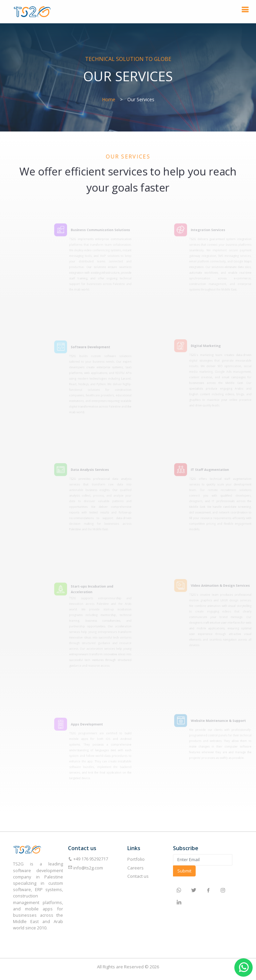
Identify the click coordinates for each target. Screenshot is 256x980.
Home (109, 99)
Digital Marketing (212, 348)
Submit (184, 871)
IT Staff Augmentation (215, 472)
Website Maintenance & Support (223, 722)
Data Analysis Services (95, 472)
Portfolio (136, 859)
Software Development (96, 350)
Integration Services (214, 232)
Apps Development (92, 726)
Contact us (138, 876)
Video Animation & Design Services (225, 588)
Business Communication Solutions (105, 232)
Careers (135, 868)
